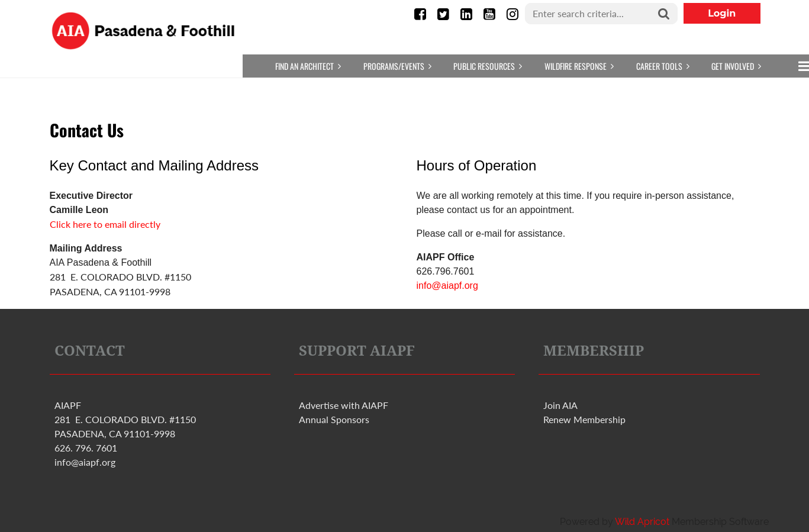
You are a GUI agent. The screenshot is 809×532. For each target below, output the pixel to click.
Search (664, 14)
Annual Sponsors (334, 419)
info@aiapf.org (447, 286)
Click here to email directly (105, 224)
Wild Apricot (642, 522)
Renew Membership (584, 419)
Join (560, 405)
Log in (722, 13)
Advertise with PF (344, 405)
